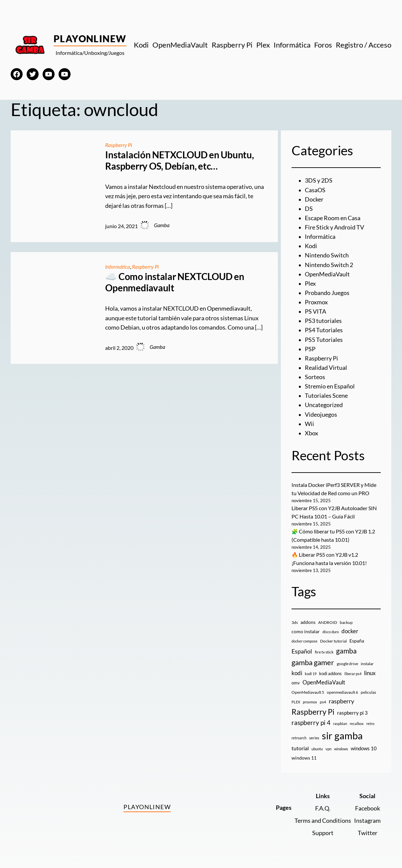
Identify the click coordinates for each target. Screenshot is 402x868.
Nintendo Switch (327, 255)
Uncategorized (324, 405)
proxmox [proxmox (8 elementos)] (310, 702)
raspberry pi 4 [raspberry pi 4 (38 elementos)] (311, 723)
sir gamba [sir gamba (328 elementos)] (342, 735)
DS (309, 209)
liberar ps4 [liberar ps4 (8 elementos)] (353, 674)
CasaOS (315, 190)
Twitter (368, 833)
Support (323, 833)
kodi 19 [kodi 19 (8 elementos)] (311, 674)
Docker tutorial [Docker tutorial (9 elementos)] (333, 641)
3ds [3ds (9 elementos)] (295, 622)
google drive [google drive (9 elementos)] (347, 664)
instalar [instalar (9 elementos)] (367, 664)
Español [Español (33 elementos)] (302, 651)
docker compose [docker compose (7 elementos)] (304, 641)
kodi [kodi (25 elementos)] (297, 673)
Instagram (367, 821)
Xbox (311, 433)
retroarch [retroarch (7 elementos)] (299, 738)
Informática (117, 267)
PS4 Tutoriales (324, 330)
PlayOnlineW (90, 39)
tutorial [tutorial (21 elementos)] (300, 748)
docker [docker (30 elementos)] (350, 631)
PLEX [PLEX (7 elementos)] (296, 702)
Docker (314, 199)
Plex (310, 284)
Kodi (311, 246)
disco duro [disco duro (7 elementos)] (331, 632)
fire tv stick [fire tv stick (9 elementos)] (324, 652)
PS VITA (315, 311)
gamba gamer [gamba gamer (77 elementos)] (313, 662)
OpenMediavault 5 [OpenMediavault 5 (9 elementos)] (308, 692)
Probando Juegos (327, 293)
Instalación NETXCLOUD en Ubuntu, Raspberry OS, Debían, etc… (179, 160)
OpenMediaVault (327, 274)
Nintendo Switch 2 (329, 265)
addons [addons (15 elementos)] (308, 622)
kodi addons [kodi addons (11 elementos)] (330, 673)
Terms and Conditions (323, 821)
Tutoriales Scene (326, 396)
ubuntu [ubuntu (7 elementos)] (317, 749)
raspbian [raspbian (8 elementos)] (340, 723)
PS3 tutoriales (323, 321)
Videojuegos (321, 415)
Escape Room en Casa (333, 218)
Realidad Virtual (326, 368)
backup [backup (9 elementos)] (346, 622)
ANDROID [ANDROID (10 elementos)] (328, 622)
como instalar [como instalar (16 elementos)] (306, 631)
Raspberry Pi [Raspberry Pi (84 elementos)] (313, 712)
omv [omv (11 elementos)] (296, 683)
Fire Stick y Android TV (334, 227)
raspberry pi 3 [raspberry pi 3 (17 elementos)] (352, 713)
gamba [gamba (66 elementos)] (346, 651)
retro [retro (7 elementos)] (370, 723)
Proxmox (316, 302)
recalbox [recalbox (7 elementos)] (357, 723)
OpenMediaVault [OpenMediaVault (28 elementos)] (324, 682)
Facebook (368, 808)
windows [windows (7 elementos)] (341, 749)
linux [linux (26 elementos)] (370, 673)
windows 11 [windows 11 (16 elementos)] (304, 758)
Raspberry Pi (118, 145)
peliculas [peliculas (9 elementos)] (368, 692)
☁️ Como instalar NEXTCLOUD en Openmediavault (175, 282)
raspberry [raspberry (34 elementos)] (341, 701)
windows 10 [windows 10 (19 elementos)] (364, 748)
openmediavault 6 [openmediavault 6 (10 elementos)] (342, 692)
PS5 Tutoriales (324, 340)
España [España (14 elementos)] (357, 641)
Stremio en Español (330, 386)
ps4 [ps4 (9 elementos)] (323, 702)
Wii (309, 424)
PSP (310, 349)
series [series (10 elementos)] (314, 738)
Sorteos (315, 377)
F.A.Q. (323, 808)
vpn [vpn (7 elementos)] (328, 749)
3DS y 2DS (319, 180)
